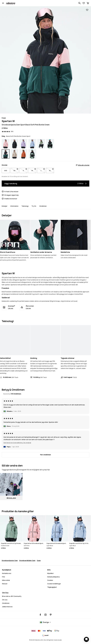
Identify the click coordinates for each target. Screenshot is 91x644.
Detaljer (4, 206)
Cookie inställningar (54, 584)
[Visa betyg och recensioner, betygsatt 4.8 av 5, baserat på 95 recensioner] (8, 132)
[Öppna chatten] (86, 639)
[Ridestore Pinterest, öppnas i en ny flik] (51, 615)
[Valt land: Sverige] (46, 622)
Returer (5, 584)
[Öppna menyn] (3, 3)
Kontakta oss (7, 573)
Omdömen (43, 206)
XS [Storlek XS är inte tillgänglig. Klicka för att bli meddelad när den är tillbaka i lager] (16, 170)
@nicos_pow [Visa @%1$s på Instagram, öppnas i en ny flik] (11, 498)
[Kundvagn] (88, 3)
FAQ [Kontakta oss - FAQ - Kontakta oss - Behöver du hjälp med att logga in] (3, 577)
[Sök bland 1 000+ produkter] (80, 3)
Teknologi (25, 206)
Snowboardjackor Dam (10, 560)
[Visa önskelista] (84, 3)
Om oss (5, 600)
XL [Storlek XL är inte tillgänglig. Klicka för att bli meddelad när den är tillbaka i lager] (52, 170)
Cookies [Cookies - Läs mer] (50, 580)
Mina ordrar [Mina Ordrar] (6, 580)
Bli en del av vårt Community (12, 596)
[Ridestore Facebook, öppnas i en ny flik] (40, 615)
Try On (34, 206)
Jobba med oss (7, 607)
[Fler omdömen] (45, 455)
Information (14, 206)
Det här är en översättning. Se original (17, 443)
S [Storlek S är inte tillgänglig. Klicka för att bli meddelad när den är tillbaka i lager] (25, 170)
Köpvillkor (50, 573)
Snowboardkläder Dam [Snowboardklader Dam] (27, 560)
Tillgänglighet (52, 587)
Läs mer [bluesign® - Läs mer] (11, 308)
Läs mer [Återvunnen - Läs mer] (28, 308)
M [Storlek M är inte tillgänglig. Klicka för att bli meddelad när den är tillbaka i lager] (34, 170)
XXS (6, 170)
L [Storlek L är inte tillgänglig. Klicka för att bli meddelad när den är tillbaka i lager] (43, 170)
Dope (39, 560)
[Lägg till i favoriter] (87, 10)
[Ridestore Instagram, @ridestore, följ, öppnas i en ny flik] (45, 615)
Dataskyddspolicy (53, 577)
